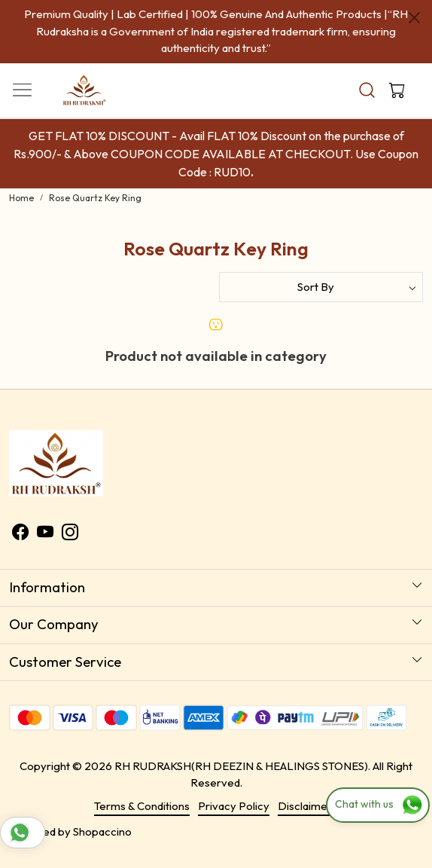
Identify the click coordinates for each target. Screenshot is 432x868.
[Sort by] (321, 287)
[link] (367, 90)
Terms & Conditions (142, 806)
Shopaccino (102, 831)
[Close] (414, 18)
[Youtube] (45, 535)
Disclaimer (305, 806)
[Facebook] (20, 535)
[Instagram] (70, 535)
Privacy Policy (234, 806)
